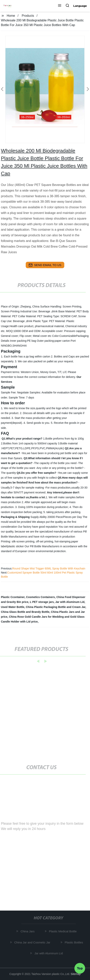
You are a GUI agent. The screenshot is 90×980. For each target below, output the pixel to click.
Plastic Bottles (74, 942)
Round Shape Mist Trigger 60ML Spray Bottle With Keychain (49, 568)
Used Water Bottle (13, 607)
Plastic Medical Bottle (63, 931)
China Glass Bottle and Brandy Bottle (25, 612)
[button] (60, 6)
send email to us (45, 265)
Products (28, 16)
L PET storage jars (42, 602)
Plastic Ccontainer (13, 597)
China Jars (28, 931)
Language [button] (80, 6)
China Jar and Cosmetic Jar (33, 942)
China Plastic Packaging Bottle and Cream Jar (56, 607)
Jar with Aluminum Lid (70, 602)
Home (11, 16)
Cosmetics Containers (41, 597)
